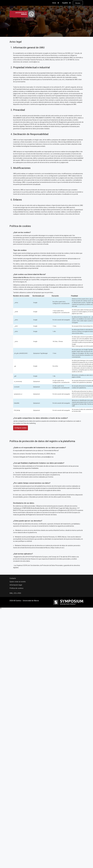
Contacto (13, 578)
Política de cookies (16, 588)
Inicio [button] (56, 3)
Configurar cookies (21, 428)
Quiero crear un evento (18, 582)
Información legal (16, 585)
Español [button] (67, 3)
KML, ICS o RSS (15, 593)
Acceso (78, 3)
